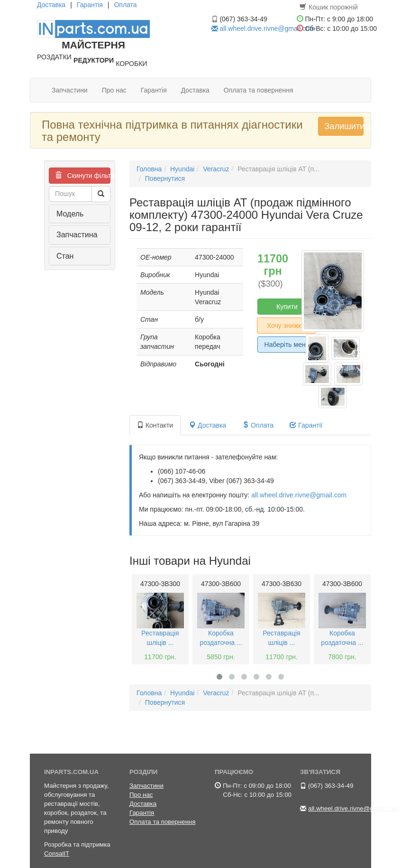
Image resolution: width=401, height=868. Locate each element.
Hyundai (182, 169)
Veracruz (216, 169)
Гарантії (306, 425)
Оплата (125, 5)
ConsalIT (57, 854)
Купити (287, 307)
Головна (149, 169)
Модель (70, 214)
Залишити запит (344, 126)
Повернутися (165, 178)
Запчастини (70, 90)
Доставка (51, 5)
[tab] (80, 214)
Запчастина (77, 235)
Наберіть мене (287, 345)
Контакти (155, 425)
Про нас (114, 90)
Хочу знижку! (287, 326)
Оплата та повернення (259, 90)
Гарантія (90, 5)
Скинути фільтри (83, 176)
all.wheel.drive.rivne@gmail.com (267, 28)
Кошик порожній (329, 7)
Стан (65, 256)
